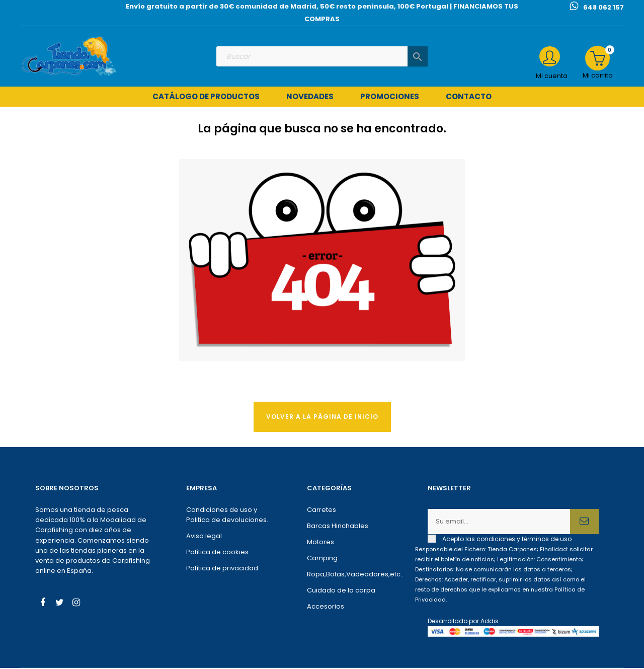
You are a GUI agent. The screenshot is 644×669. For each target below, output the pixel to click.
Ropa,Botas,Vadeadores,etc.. (352, 576)
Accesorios (326, 608)
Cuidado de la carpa (341, 592)
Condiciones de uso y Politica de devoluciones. (227, 516)
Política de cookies (217, 553)
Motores (320, 543)
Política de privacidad (222, 570)
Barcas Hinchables (338, 527)
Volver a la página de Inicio (322, 418)
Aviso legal (204, 537)
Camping (322, 560)
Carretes (321, 511)
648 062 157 (603, 7)
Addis (490, 622)
